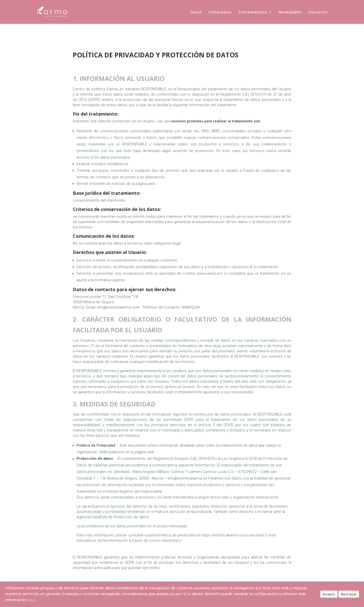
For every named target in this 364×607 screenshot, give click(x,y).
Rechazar (349, 594)
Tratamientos (253, 12)
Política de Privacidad (91, 577)
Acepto (329, 594)
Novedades (290, 12)
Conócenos (220, 12)
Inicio (196, 12)
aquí (32, 600)
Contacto (318, 12)
